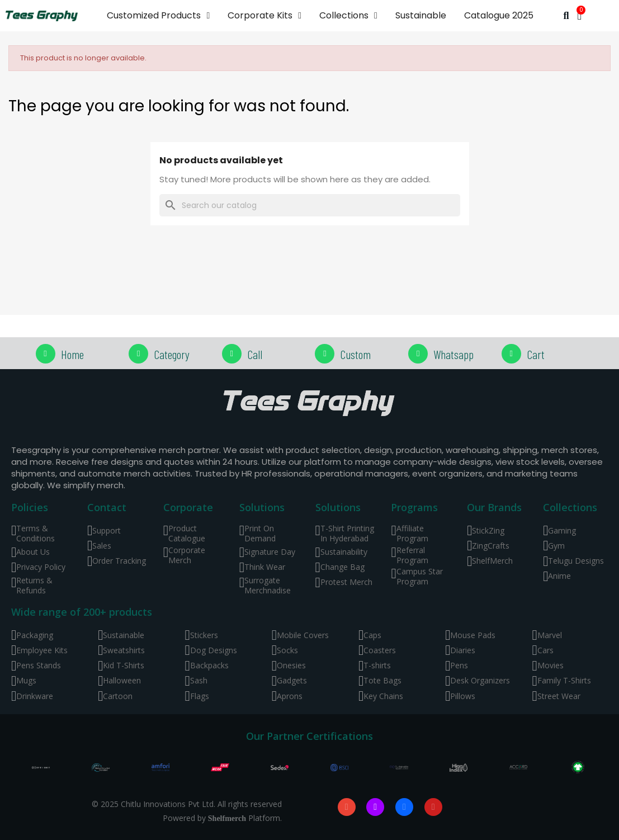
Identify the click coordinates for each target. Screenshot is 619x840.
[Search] (310, 205)
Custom (355, 354)
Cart (536, 354)
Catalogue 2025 (499, 15)
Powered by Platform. (222, 818)
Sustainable (421, 15)
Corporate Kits (264, 16)
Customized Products (158, 16)
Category (172, 354)
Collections (348, 16)
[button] (566, 16)
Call (255, 354)
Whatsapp (453, 354)
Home (72, 354)
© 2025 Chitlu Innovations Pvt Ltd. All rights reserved (187, 804)
